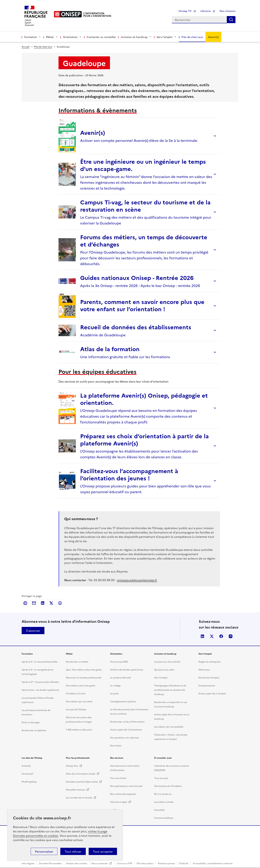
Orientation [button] (72, 37)
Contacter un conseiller (101, 37)
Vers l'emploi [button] (166, 37)
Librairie (208, 11)
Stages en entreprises (209, 860)
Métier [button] (52, 37)
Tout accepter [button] (103, 851)
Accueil (26, 47)
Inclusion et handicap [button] (136, 37)
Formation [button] (33, 37)
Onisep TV (187, 11)
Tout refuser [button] (73, 851)
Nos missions (227, 11)
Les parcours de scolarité (167, 860)
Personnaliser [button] (44, 851)
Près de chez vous (192, 37)
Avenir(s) (213, 37)
